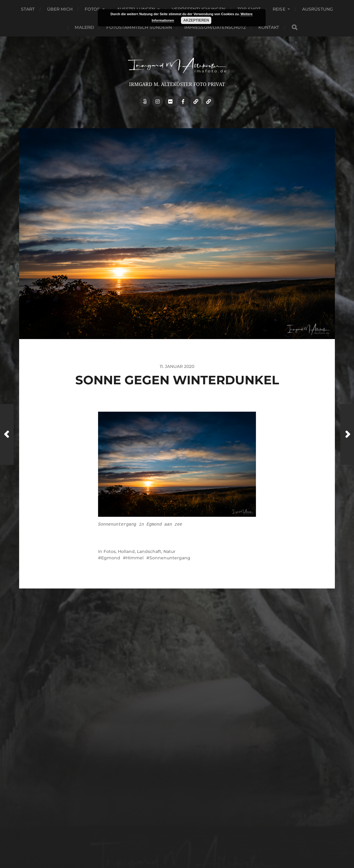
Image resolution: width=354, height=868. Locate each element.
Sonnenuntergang (170, 558)
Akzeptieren (196, 20)
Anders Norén (191, 841)
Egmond (111, 558)
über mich (60, 9)
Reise (279, 9)
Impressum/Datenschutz (215, 27)
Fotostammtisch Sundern (139, 27)
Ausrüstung (318, 9)
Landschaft (149, 551)
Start (28, 9)
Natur (169, 551)
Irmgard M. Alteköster (188, 827)
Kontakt (269, 27)
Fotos (92, 9)
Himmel (135, 558)
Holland (126, 551)
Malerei (84, 27)
